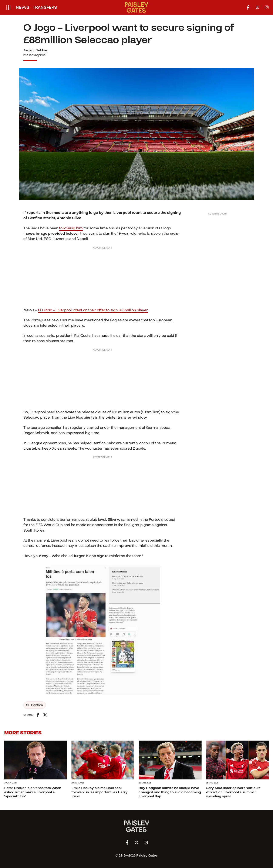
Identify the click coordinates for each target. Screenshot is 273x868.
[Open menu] (8, 7)
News (23, 7)
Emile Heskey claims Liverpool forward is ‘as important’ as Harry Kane (100, 792)
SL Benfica (35, 705)
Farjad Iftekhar (36, 50)
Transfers (45, 7)
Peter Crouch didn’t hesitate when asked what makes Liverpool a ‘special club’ (33, 792)
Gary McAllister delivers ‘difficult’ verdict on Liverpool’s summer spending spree (233, 792)
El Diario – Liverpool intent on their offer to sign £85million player (93, 310)
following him (71, 228)
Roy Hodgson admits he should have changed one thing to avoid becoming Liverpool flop (170, 792)
